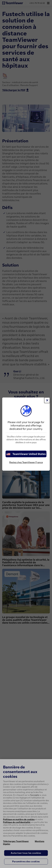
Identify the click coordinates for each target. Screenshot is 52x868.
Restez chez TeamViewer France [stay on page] (26, 462)
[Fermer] (47, 400)
